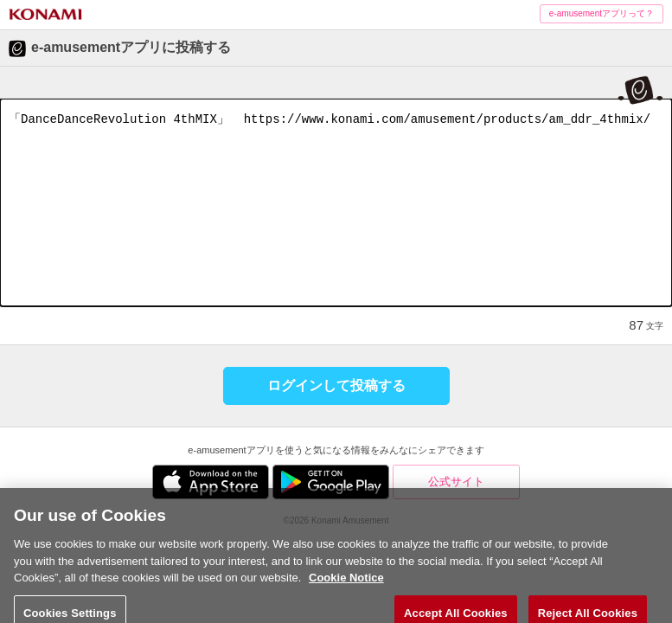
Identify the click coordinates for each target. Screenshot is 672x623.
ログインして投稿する (336, 385)
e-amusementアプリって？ (602, 13)
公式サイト (456, 482)
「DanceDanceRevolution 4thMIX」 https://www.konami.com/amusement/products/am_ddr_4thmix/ (336, 202)
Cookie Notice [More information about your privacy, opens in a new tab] (346, 591)
